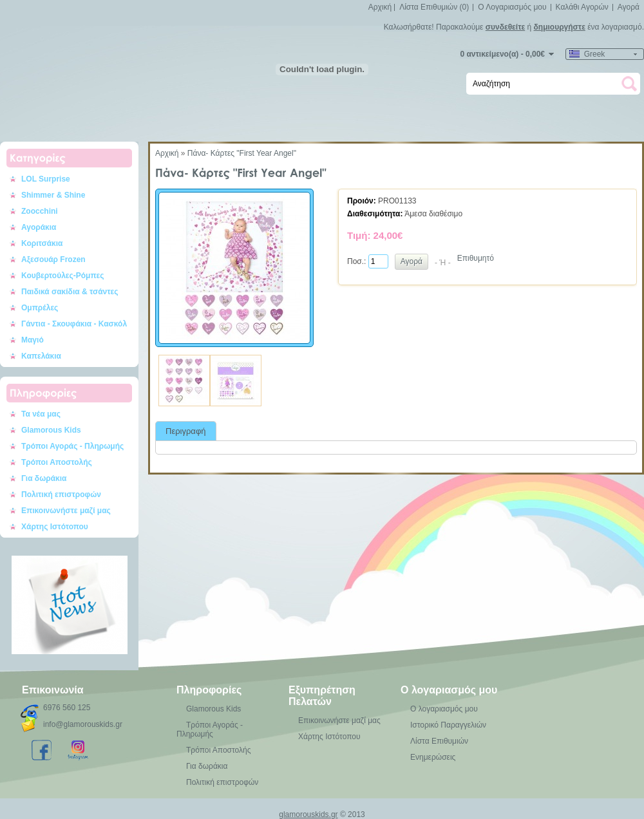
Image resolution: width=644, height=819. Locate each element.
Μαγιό (33, 340)
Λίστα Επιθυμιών (439, 741)
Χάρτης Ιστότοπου (55, 527)
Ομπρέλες (40, 308)
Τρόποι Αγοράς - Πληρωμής (72, 446)
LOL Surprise (46, 179)
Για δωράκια (44, 478)
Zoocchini (40, 211)
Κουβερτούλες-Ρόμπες (63, 276)
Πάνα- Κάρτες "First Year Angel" (242, 153)
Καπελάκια (41, 356)
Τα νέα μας (41, 414)
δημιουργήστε (560, 27)
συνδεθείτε (505, 27)
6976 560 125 (67, 708)
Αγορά (629, 7)
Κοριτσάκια (42, 243)
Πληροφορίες (209, 690)
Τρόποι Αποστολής (57, 462)
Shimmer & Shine (53, 195)
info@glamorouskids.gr (83, 724)
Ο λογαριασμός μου (449, 690)
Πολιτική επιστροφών (61, 494)
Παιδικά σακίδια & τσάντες (70, 292)
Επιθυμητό (476, 258)
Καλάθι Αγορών (582, 7)
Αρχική (380, 7)
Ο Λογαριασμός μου (512, 7)
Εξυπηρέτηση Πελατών (322, 696)
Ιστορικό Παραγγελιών (448, 725)
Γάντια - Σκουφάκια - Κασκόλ (74, 324)
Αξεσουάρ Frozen (53, 259)
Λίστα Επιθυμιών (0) (434, 7)
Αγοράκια (39, 227)
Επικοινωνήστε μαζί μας (66, 511)
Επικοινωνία (53, 690)
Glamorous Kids (51, 430)
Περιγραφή (186, 431)
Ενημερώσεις (433, 757)
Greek (587, 54)
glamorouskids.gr (308, 814)
